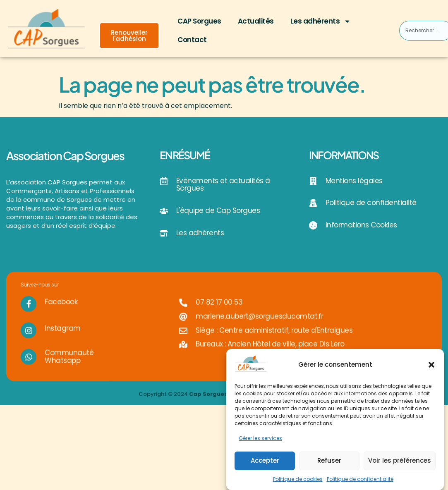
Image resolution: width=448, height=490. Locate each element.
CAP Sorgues (199, 21)
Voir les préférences (400, 460)
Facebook (61, 307)
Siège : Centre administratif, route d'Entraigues (274, 336)
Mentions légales (354, 181)
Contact (192, 40)
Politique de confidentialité (360, 479)
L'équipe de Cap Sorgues (218, 210)
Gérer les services (260, 439)
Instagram (63, 334)
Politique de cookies (298, 479)
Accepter (265, 460)
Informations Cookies (361, 225)
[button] (431, 365)
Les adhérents (321, 21)
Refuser (329, 460)
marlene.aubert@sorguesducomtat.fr (260, 322)
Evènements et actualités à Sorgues (223, 185)
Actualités (256, 21)
